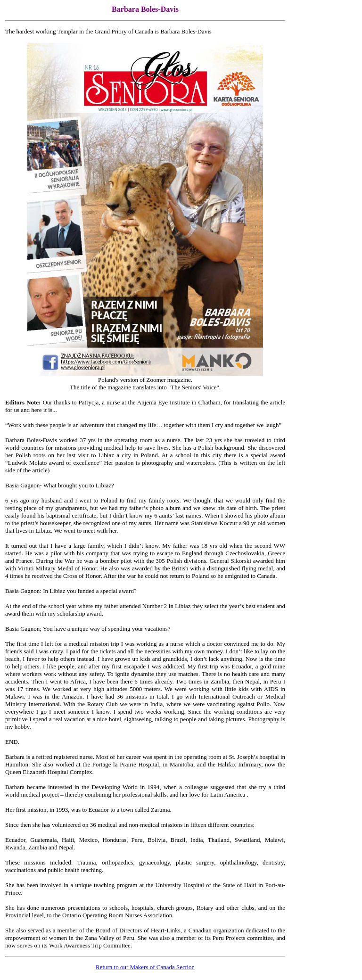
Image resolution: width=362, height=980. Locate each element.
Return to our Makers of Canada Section (145, 967)
